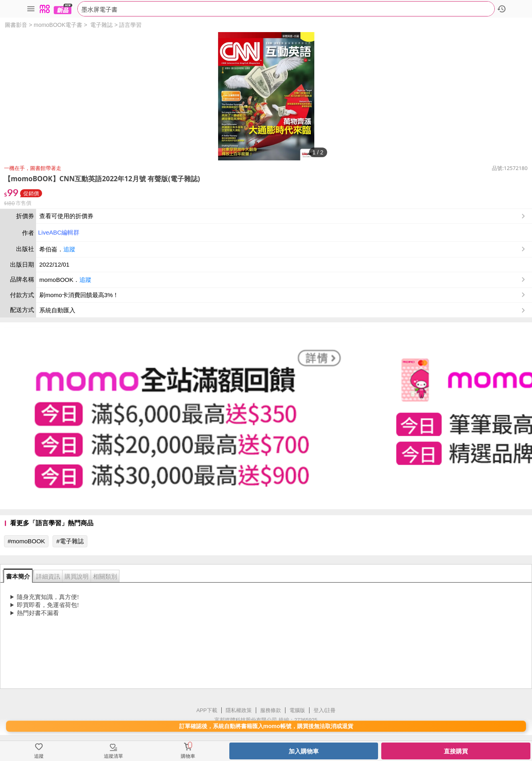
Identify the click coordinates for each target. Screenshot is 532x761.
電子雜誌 (101, 25)
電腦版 (297, 710)
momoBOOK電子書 (58, 25)
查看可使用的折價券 (283, 216)
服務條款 (271, 710)
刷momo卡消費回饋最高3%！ (79, 295)
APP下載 (207, 710)
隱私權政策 (239, 710)
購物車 (188, 756)
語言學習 (130, 25)
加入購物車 (304, 751)
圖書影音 (16, 25)
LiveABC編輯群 (59, 232)
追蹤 (69, 249)
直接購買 (456, 751)
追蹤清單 (113, 756)
